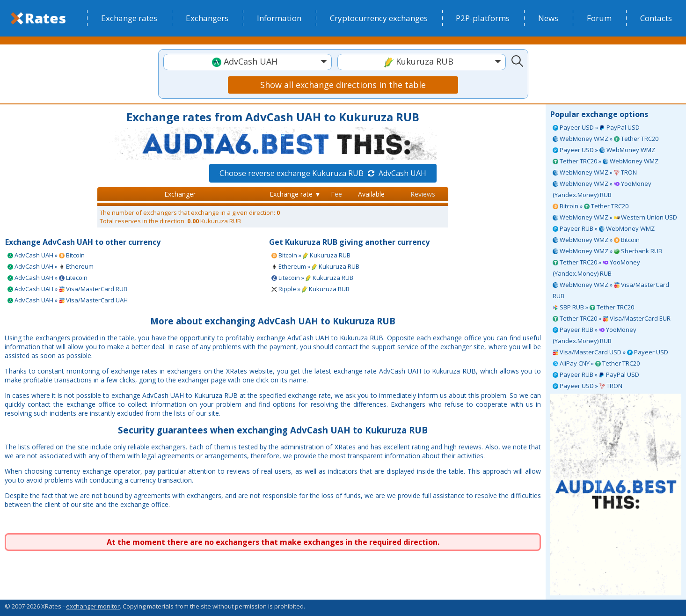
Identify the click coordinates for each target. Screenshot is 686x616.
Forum (599, 18)
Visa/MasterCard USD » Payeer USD (610, 352)
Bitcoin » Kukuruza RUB (311, 255)
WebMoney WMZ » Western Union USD (615, 217)
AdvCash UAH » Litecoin (47, 278)
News (548, 18)
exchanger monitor (93, 606)
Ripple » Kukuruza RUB (310, 289)
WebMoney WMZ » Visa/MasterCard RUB (611, 290)
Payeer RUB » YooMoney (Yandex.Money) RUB (595, 335)
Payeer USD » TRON (587, 386)
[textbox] (248, 62)
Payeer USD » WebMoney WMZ (604, 150)
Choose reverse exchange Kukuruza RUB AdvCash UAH (323, 173)
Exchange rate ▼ (295, 194)
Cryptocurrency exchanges (379, 18)
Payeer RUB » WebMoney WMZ (604, 228)
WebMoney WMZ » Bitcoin (596, 240)
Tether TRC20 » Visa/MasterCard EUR (612, 318)
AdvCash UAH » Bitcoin (46, 255)
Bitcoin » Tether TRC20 (591, 206)
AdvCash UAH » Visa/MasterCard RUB (67, 289)
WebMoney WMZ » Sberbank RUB (607, 251)
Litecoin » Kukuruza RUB (312, 278)
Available (371, 194)
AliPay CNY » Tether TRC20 (596, 363)
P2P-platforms (483, 18)
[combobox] (248, 62)
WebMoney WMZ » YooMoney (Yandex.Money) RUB (602, 189)
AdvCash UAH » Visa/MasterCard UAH (68, 300)
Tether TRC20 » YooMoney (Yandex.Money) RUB (596, 268)
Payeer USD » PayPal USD (596, 127)
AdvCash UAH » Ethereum (51, 266)
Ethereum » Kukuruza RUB (315, 266)
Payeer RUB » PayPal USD (596, 374)
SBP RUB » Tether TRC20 (593, 307)
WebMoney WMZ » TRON (595, 172)
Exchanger (180, 194)
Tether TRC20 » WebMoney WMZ (606, 161)
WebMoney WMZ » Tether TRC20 (606, 139)
